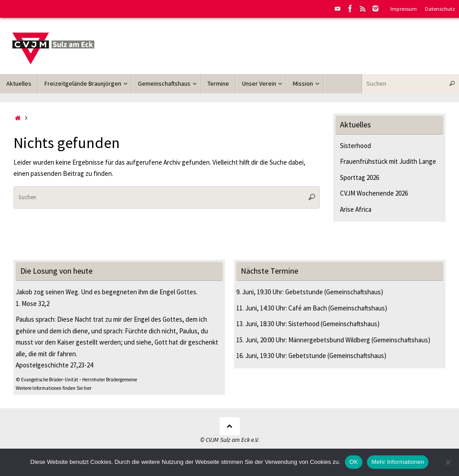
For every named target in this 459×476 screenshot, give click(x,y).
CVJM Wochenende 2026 (374, 193)
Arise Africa (356, 209)
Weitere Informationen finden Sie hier (54, 388)
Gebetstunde (304, 292)
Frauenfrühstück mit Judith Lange (388, 161)
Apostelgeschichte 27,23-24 (54, 365)
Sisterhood (355, 146)
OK (354, 462)
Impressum (404, 9)
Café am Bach (308, 308)
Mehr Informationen (398, 462)
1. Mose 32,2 (33, 304)
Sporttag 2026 (360, 177)
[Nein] (448, 462)
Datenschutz (440, 9)
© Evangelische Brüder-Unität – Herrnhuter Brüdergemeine (76, 380)
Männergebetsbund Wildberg (329, 340)
